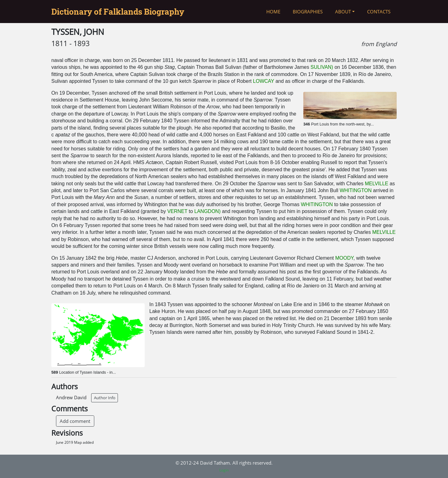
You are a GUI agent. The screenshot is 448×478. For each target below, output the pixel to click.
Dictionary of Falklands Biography (118, 12)
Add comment (75, 421)
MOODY (344, 258)
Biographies (308, 12)
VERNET (177, 211)
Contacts (379, 12)
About (343, 12)
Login (224, 470)
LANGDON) (208, 211)
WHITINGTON (356, 190)
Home (273, 12)
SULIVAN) (322, 67)
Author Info (105, 398)
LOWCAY (264, 81)
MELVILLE (377, 184)
